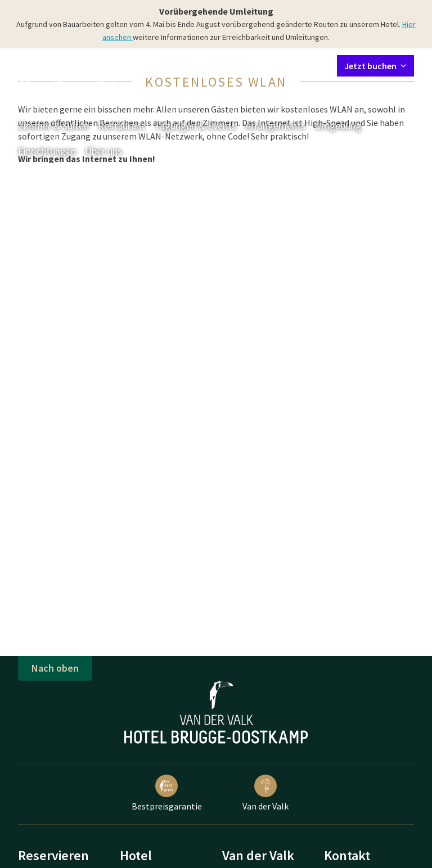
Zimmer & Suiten (53, 126)
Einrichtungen (47, 151)
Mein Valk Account (260, 65)
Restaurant (121, 126)
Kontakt (200, 65)
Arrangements (275, 126)
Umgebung (338, 126)
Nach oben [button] (55, 668)
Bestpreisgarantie (167, 793)
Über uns (103, 151)
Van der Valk (265, 793)
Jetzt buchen (375, 66)
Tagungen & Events (195, 126)
